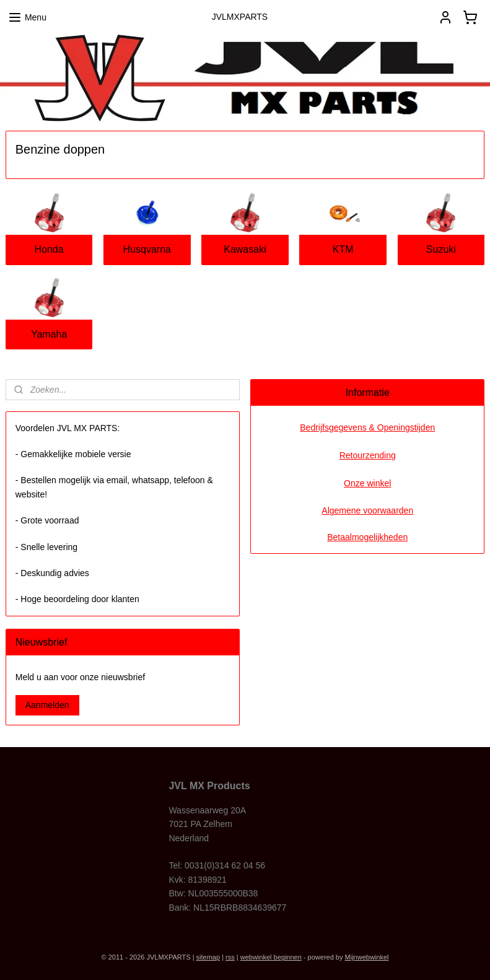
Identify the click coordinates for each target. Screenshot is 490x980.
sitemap (208, 957)
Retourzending (368, 455)
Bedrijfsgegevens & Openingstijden (367, 427)
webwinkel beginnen (271, 957)
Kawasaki (245, 249)
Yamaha (49, 334)
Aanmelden (47, 705)
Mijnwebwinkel (367, 957)
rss (230, 957)
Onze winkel (367, 483)
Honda (49, 249)
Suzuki (441, 249)
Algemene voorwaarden (367, 510)
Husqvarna (147, 249)
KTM (343, 249)
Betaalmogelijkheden (367, 537)
